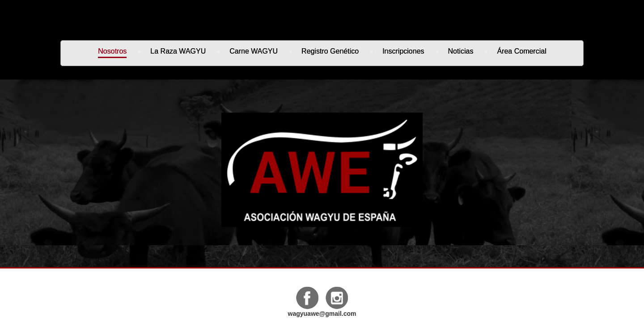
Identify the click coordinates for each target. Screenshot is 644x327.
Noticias (461, 51)
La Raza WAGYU (178, 51)
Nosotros (112, 51)
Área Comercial (521, 51)
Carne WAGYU (254, 51)
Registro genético (330, 51)
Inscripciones (403, 51)
